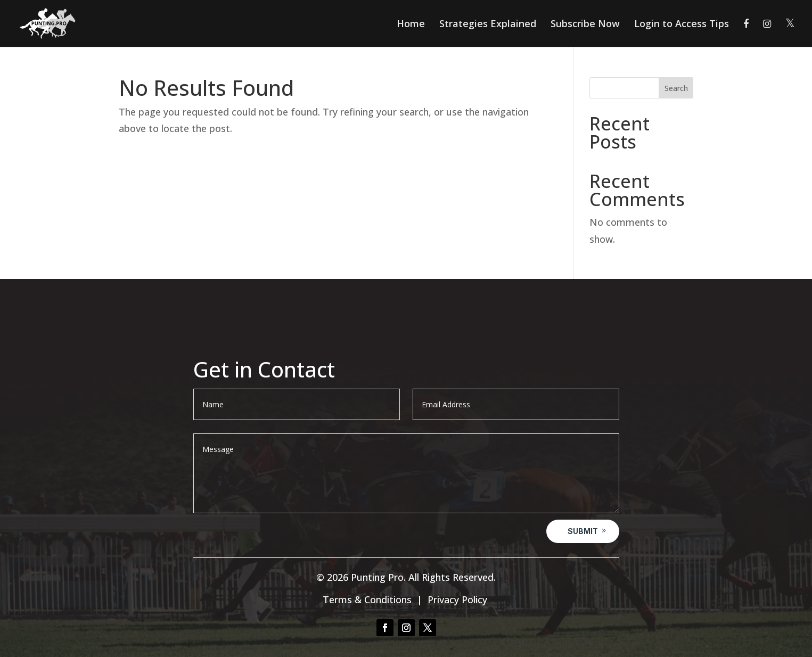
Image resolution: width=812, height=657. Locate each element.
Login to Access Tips (682, 25)
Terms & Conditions (367, 599)
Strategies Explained (488, 25)
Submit (583, 531)
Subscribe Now (585, 25)
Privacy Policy (457, 599)
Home (411, 25)
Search (676, 88)
